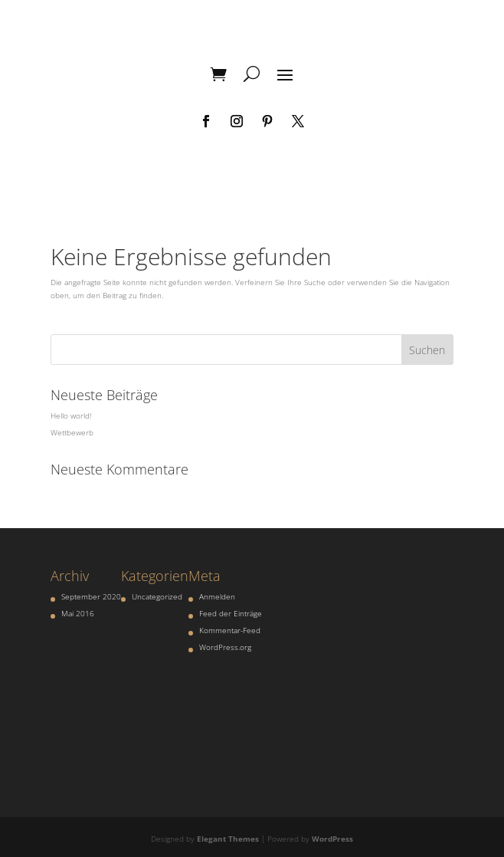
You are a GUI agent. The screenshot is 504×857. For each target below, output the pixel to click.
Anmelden (217, 596)
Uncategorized (157, 596)
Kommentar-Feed (230, 630)
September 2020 (91, 596)
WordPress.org (225, 647)
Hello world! (71, 415)
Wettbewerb (72, 432)
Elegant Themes (228, 839)
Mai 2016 (78, 613)
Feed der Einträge (231, 613)
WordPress (332, 839)
